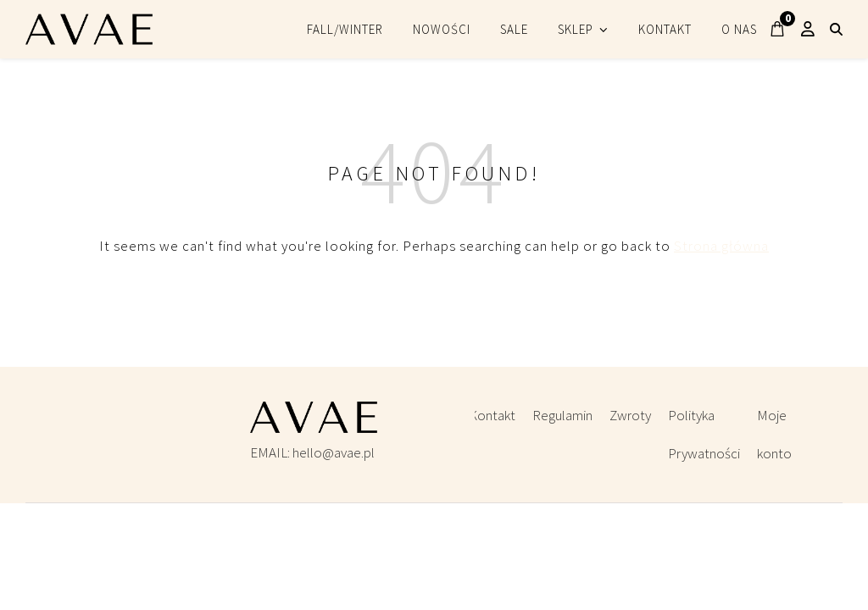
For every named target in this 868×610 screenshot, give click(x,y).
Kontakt (492, 415)
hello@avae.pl (334, 452)
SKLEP (576, 29)
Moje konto (774, 434)
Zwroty (630, 415)
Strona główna (721, 246)
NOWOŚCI (442, 29)
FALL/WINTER (345, 29)
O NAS (739, 29)
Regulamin (562, 415)
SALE (514, 29)
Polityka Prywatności (704, 434)
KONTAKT (665, 29)
